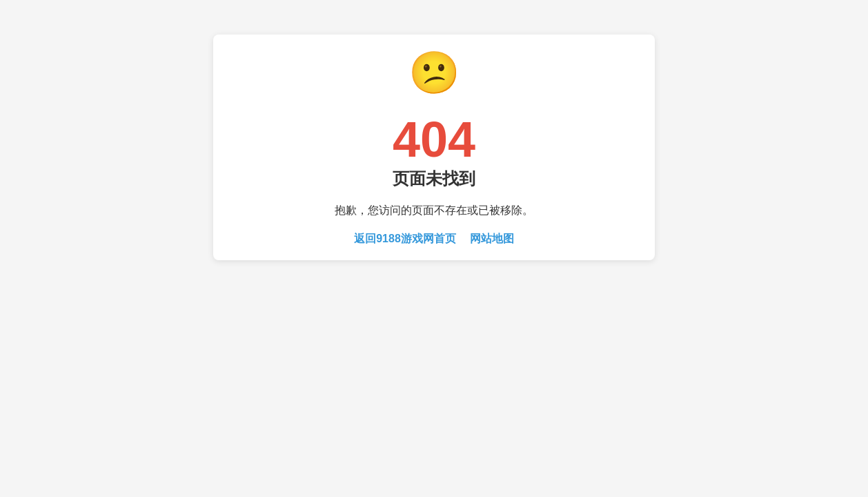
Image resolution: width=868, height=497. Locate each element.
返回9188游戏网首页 (405, 238)
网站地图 (492, 238)
